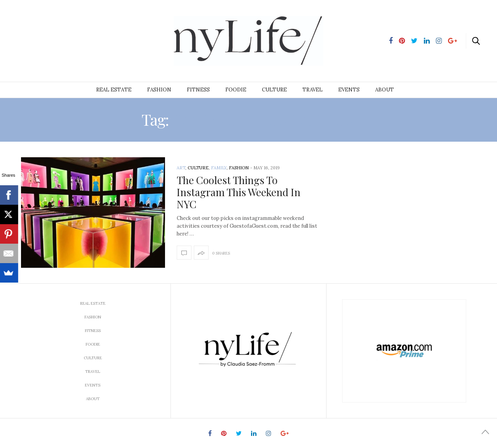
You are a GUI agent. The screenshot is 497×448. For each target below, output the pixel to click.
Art (181, 168)
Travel (313, 90)
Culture (274, 90)
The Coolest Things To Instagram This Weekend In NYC (239, 192)
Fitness (198, 90)
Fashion (159, 90)
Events (349, 90)
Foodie (236, 90)
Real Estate (114, 90)
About (385, 90)
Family (219, 168)
